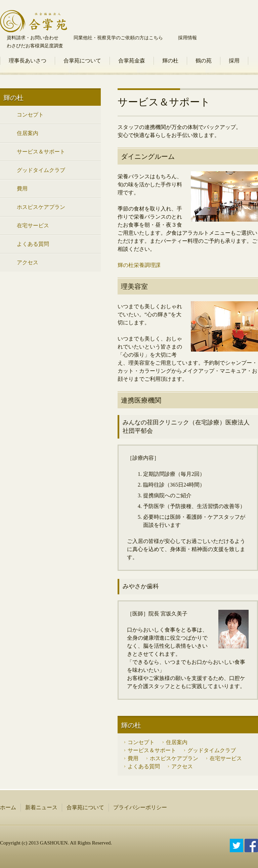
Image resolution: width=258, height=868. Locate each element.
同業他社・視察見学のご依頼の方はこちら (118, 38)
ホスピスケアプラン (174, 758)
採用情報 (187, 38)
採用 (234, 61)
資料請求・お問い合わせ (33, 38)
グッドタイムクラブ (212, 750)
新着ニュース (41, 807)
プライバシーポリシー (140, 807)
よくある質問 (144, 766)
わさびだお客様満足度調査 (35, 46)
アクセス (182, 766)
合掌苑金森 (132, 61)
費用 (133, 758)
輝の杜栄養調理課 (139, 265)
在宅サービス (226, 758)
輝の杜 (170, 61)
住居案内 (177, 742)
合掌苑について (82, 61)
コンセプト (141, 742)
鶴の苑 (204, 61)
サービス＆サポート (152, 750)
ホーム (8, 807)
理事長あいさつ (28, 61)
